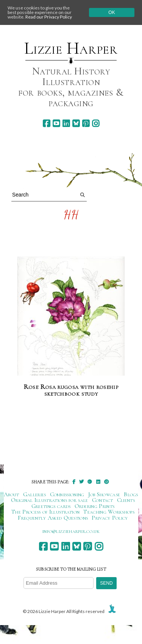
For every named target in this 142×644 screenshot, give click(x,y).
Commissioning (67, 494)
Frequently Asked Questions (53, 518)
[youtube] (56, 123)
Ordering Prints (95, 506)
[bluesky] (76, 123)
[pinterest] (86, 123)
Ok (112, 12)
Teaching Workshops (109, 512)
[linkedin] (66, 123)
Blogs (131, 494)
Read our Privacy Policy (49, 17)
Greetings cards (51, 506)
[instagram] (96, 123)
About (12, 494)
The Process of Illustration (45, 512)
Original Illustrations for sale (50, 500)
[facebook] (46, 123)
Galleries (35, 494)
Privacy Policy (110, 518)
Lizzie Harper (71, 48)
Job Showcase (104, 494)
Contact (103, 500)
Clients (126, 500)
